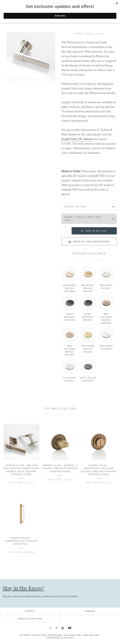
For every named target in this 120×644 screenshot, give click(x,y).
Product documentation (91, 242)
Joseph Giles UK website (77, 139)
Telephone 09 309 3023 (60, 638)
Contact (30, 611)
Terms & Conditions (30, 619)
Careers (90, 611)
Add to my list (96, 231)
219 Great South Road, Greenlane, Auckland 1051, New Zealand (59, 635)
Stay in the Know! (25, 588)
